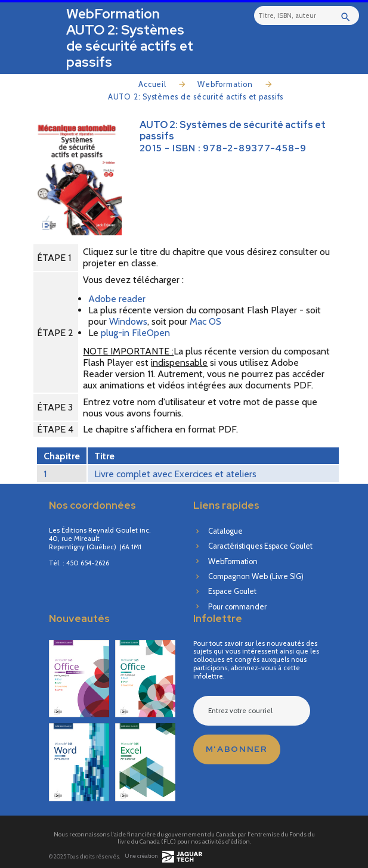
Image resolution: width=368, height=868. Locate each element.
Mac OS (205, 321)
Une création (163, 857)
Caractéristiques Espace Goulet (260, 546)
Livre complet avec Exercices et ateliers (175, 474)
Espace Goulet (232, 591)
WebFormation (225, 84)
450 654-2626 (88, 563)
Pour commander (237, 607)
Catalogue (225, 531)
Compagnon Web (256, 576)
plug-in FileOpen (135, 333)
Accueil (152, 84)
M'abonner (237, 749)
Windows (128, 321)
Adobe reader (117, 299)
